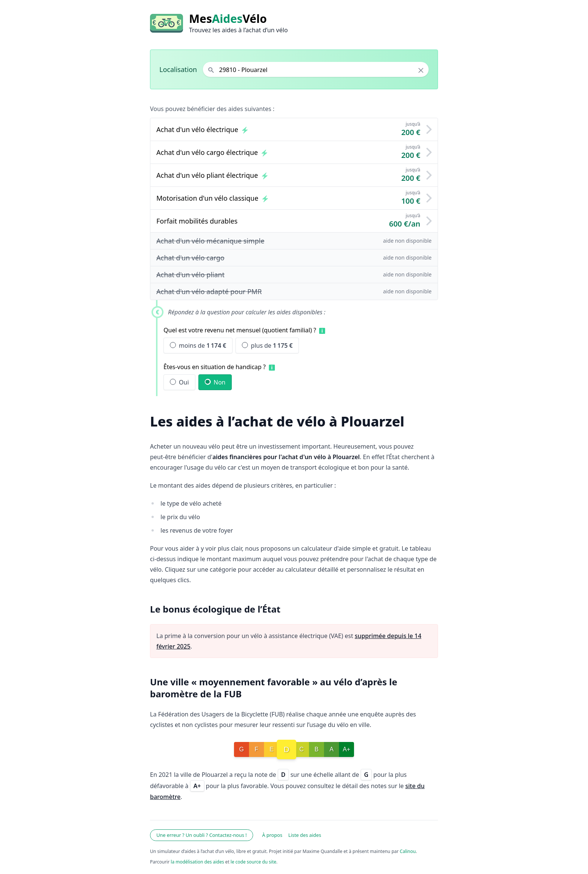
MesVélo (228, 19)
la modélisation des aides (197, 862)
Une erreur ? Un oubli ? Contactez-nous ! (202, 835)
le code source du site (253, 862)
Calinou (408, 851)
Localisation (178, 69)
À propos (272, 835)
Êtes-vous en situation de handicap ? (215, 367)
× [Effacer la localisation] (421, 70)
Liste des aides (305, 835)
